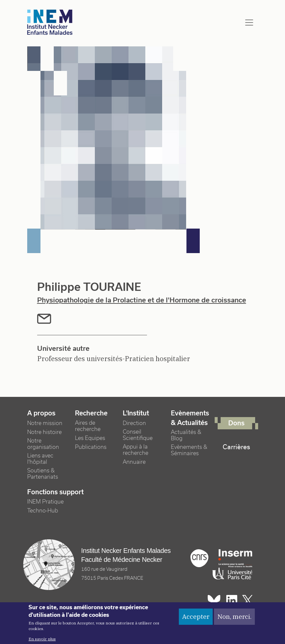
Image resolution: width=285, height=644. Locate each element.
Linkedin (232, 601)
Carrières (236, 447)
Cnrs (199, 558)
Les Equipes (90, 438)
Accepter (196, 620)
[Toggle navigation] (249, 23)
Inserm (235, 558)
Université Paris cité (231, 574)
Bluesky (214, 601)
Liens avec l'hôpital (40, 459)
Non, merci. (234, 620)
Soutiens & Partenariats (43, 474)
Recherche (91, 413)
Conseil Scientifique (138, 435)
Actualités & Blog (186, 435)
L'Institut (136, 413)
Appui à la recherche (136, 450)
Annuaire (134, 462)
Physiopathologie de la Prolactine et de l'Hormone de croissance (142, 300)
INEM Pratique (45, 502)
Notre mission (45, 423)
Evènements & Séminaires (189, 450)
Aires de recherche (88, 426)
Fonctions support (55, 492)
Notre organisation (43, 444)
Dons (236, 423)
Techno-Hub (43, 511)
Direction (134, 423)
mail (44, 319)
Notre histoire (44, 432)
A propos (41, 413)
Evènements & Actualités (190, 418)
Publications (91, 447)
